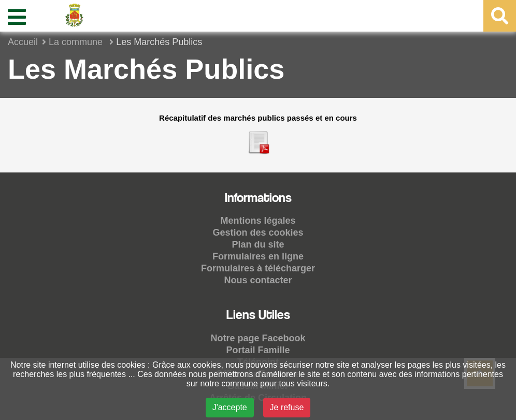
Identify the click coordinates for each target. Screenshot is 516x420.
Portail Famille (258, 350)
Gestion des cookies (258, 233)
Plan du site (258, 244)
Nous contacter (258, 280)
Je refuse (287, 407)
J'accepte (230, 407)
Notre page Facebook (258, 338)
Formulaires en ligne (258, 256)
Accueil (23, 42)
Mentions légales (258, 221)
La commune (77, 42)
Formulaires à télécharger (258, 268)
